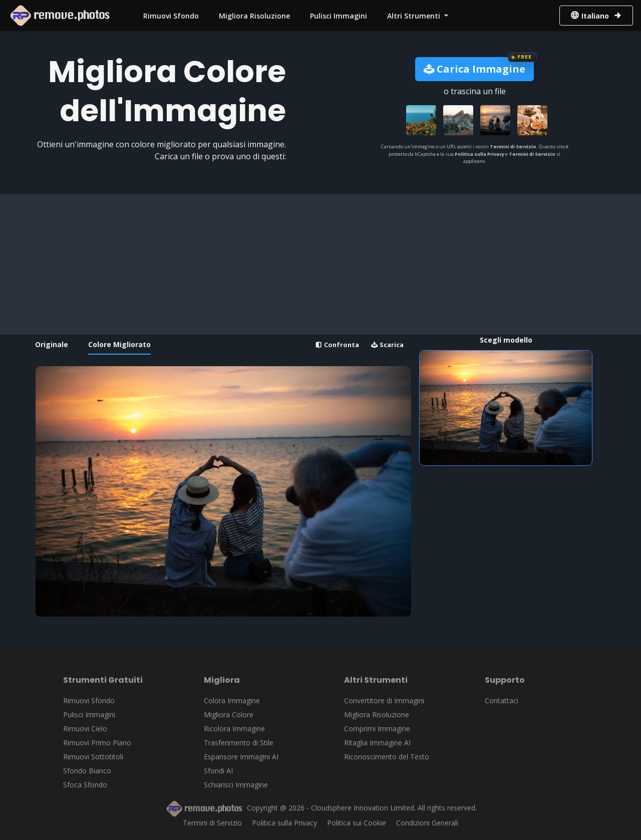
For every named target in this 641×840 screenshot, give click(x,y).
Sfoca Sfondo (85, 785)
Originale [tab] (52, 344)
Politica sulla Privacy (479, 154)
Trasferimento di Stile (239, 743)
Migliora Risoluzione (254, 16)
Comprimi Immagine (377, 729)
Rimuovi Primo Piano (97, 743)
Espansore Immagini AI (241, 757)
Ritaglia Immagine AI (377, 743)
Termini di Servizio (513, 147)
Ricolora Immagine (234, 729)
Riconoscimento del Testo (387, 757)
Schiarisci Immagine (236, 785)
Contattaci (502, 701)
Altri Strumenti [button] (415, 16)
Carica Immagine (474, 69)
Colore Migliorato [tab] (119, 344)
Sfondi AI (218, 771)
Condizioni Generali (427, 823)
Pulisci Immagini (339, 16)
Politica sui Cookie (357, 823)
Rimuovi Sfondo (171, 16)
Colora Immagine (232, 701)
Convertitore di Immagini (384, 701)
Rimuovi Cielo (85, 729)
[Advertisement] (317, 264)
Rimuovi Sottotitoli (93, 757)
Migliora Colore (229, 715)
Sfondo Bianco (87, 771)
